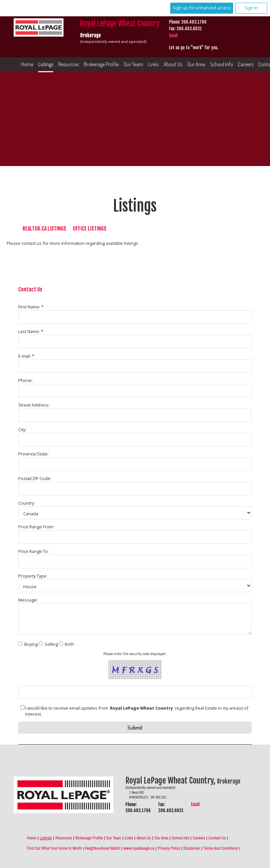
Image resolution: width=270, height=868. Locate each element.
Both (69, 644)
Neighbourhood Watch (103, 848)
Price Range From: (36, 527)
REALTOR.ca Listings (44, 229)
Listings (46, 64)
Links (153, 64)
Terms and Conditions (221, 848)
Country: (27, 503)
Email (173, 36)
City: (22, 430)
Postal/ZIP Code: (35, 478)
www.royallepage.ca (139, 848)
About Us (173, 64)
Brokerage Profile (101, 64)
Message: (28, 600)
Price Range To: (34, 551)
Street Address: (34, 405)
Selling (51, 644)
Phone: (25, 380)
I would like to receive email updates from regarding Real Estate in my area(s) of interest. (137, 711)
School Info (222, 64)
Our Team (134, 64)
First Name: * (31, 307)
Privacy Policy (169, 848)
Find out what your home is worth (54, 848)
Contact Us (217, 838)
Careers (199, 838)
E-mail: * (26, 356)
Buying (31, 644)
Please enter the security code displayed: (135, 654)
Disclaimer (192, 848)
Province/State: (33, 454)
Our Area (196, 64)
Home (27, 64)
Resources (68, 64)
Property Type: (33, 576)
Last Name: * (31, 331)
